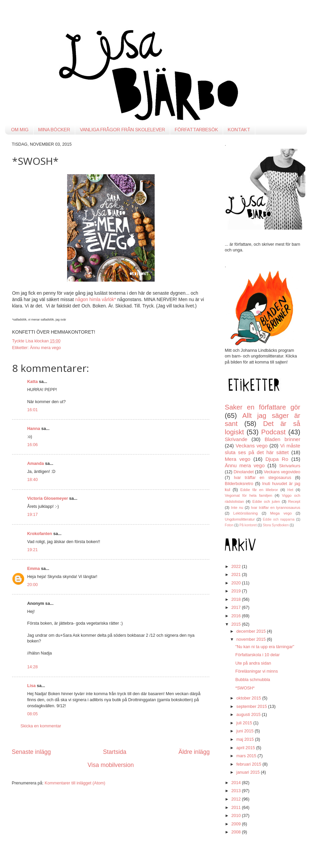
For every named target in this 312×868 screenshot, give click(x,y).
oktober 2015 (249, 698)
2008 (237, 832)
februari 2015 (250, 764)
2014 (237, 783)
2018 (237, 599)
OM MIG (20, 130)
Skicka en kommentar (41, 726)
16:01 (33, 410)
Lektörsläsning (245, 513)
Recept (294, 501)
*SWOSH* (245, 688)
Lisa (31, 686)
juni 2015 (246, 731)
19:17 (33, 515)
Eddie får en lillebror (259, 490)
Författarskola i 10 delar (257, 655)
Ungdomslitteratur (240, 519)
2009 (237, 824)
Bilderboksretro (239, 484)
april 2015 (246, 748)
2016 (237, 616)
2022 (237, 567)
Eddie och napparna (279, 519)
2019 (237, 591)
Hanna (34, 429)
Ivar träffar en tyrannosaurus (276, 508)
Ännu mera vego (45, 348)
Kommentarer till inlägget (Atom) (75, 783)
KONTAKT (239, 130)
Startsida (115, 752)
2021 (237, 575)
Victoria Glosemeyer (48, 498)
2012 (237, 799)
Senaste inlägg (31, 752)
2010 (237, 816)
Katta (33, 382)
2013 (237, 791)
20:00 (33, 585)
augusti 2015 (249, 715)
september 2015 (252, 707)
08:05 (33, 714)
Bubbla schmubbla (253, 680)
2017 (237, 608)
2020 (237, 583)
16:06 (33, 445)
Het (291, 490)
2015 (237, 624)
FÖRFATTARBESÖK (196, 130)
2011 (237, 808)
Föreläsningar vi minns (256, 671)
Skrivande (236, 439)
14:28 (33, 667)
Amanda (36, 464)
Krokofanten (40, 534)
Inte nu (237, 508)
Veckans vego (251, 446)
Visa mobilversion (111, 765)
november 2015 (252, 639)
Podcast (274, 432)
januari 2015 (249, 772)
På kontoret (248, 525)
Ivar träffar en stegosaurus (263, 478)
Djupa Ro (277, 459)
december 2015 (252, 631)
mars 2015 (247, 756)
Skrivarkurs (290, 466)
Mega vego (281, 513)
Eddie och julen (266, 501)
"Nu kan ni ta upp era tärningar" (265, 647)
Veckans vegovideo (282, 472)
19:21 (33, 550)
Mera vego (238, 459)
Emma (34, 569)
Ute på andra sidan (253, 663)
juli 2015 (245, 723)
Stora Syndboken (276, 525)
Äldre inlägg (194, 752)
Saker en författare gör (263, 407)
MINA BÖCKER (54, 130)
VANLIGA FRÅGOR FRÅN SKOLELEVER (122, 130)
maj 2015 (246, 739)
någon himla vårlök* (96, 299)
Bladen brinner (282, 439)
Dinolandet (244, 472)
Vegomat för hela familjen (248, 495)
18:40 (33, 480)
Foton (229, 525)
